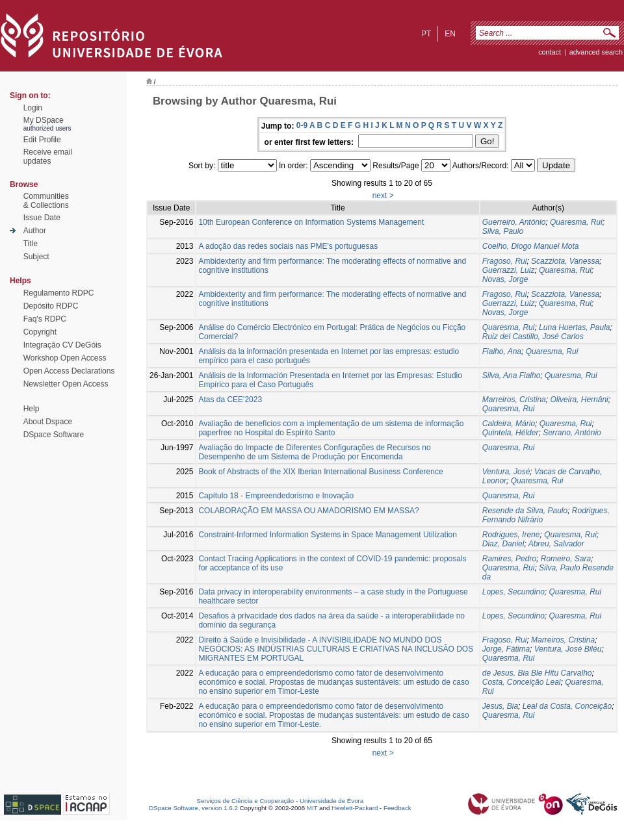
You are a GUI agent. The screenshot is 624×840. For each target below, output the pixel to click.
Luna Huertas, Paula (574, 327)
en (450, 34)
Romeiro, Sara (566, 559)
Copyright (40, 332)
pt (426, 34)
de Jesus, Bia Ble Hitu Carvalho (537, 673)
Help (32, 409)
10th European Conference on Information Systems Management (311, 222)
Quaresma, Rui (576, 222)
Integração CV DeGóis (62, 345)
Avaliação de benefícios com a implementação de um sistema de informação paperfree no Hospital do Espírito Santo (331, 428)
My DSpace (44, 120)
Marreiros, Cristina (514, 400)
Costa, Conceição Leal (522, 682)
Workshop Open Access (65, 358)
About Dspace (48, 422)
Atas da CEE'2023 (230, 400)
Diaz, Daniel (503, 544)
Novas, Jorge (505, 279)
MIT (312, 808)
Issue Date (42, 218)
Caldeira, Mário (509, 424)
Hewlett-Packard (355, 808)
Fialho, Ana (502, 351)
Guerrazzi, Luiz (509, 270)
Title (31, 244)
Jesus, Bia (500, 706)
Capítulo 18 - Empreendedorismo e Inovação (276, 496)
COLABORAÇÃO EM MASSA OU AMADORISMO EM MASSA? (308, 511)
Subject (36, 257)
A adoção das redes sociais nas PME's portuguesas (288, 246)
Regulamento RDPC (59, 293)
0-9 (302, 125)
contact (550, 52)
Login (33, 108)
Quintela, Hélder (511, 433)
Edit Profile (42, 140)
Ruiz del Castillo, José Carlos (533, 337)
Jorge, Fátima (506, 649)
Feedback (397, 808)
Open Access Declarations (69, 371)
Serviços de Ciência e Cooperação (246, 801)
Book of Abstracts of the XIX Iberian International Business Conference (320, 472)
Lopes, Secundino (513, 592)
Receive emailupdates (48, 157)
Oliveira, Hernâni (579, 400)
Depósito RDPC (51, 306)
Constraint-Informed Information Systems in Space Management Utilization (328, 535)
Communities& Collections (46, 201)
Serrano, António (572, 433)
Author (35, 231)
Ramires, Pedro (509, 559)
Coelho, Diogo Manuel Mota (531, 246)
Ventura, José (506, 472)
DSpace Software (54, 435)
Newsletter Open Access (66, 384)
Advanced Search (596, 52)
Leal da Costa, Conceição (567, 706)
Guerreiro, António (514, 222)
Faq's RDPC (45, 319)
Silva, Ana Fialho (512, 375)
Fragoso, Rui (505, 261)
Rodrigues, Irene (511, 535)
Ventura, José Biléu (568, 649)
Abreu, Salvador (556, 544)
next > (383, 196)
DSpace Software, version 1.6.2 (193, 808)
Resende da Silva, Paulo (525, 511)
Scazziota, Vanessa (565, 261)
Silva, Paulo (503, 231)
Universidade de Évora (331, 801)
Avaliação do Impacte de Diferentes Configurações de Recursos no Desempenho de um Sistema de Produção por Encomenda (314, 452)
